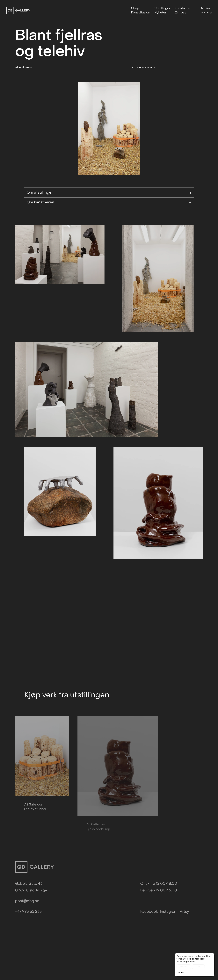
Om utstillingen (109, 193)
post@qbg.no (27, 868)
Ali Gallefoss (24, 67)
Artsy (184, 879)
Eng (209, 13)
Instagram (169, 879)
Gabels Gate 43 (29, 851)
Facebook (149, 879)
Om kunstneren (109, 202)
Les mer (181, 973)
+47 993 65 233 (28, 879)
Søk (206, 8)
